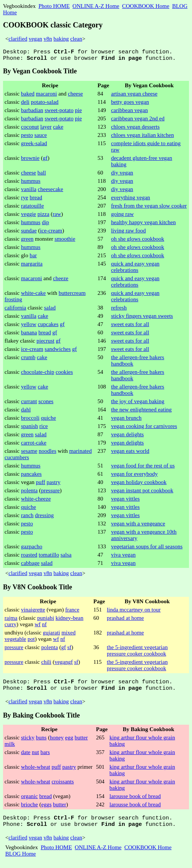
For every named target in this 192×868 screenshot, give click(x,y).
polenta (29, 493)
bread (36, 200)
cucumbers (17, 460)
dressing (44, 517)
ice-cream (51, 233)
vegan (35, 39)
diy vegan (122, 175)
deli (25, 104)
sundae (29, 233)
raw (57, 216)
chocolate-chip (38, 374)
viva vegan (123, 557)
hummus (31, 183)
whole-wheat (36, 771)
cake (58, 129)
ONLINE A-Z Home (96, 6)
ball (42, 175)
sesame (29, 453)
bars (45, 757)
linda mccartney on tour (134, 612)
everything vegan (131, 200)
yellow (29, 326)
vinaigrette (33, 612)
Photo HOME (54, 6)
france (72, 612)
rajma (11, 620)
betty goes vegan (130, 104)
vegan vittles (125, 501)
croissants (63, 786)
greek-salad (34, 146)
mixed (69, 635)
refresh (119, 310)
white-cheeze (36, 501)
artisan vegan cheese (134, 96)
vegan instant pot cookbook (142, 493)
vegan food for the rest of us (143, 468)
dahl (26, 412)
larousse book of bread (135, 801)
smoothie (65, 241)
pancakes (31, 476)
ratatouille (33, 208)
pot (31, 641)
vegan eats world (130, 453)
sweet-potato (59, 112)
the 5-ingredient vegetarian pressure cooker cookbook (137, 653)
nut (35, 757)
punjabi (46, 620)
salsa (66, 557)
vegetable (15, 641)
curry (11, 627)
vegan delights (127, 437)
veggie (29, 216)
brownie (30, 160)
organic (30, 801)
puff (40, 484)
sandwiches (58, 351)
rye (25, 200)
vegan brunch (126, 420)
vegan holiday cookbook (139, 484)
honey (57, 742)
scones (46, 404)
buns (41, 742)
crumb (28, 360)
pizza (43, 216)
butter (81, 742)
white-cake (34, 295)
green (27, 241)
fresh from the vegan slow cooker (149, 208)
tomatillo (49, 557)
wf (38, 627)
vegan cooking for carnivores (144, 428)
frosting (13, 302)
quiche (49, 420)
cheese (75, 96)
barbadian (32, 112)
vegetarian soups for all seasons (147, 549)
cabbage (30, 565)
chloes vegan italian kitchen (142, 137)
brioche (30, 809)
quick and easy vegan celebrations (135, 269)
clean (76, 39)
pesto (27, 137)
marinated (81, 453)
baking (61, 39)
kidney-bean (69, 620)
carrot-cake (34, 445)
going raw (122, 216)
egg (69, 742)
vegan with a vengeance (138, 526)
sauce (40, 137)
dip (45, 225)
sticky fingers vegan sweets (142, 318)
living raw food (128, 233)
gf (45, 160)
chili (46, 664)
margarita (32, 266)
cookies (64, 374)
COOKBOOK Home (146, 6)
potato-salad (45, 104)
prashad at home (125, 620)
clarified (18, 39)
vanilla (29, 191)
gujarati (52, 635)
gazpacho (32, 549)
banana (29, 335)
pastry (54, 484)
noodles (48, 453)
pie (78, 112)
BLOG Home (21, 860)
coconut (30, 129)
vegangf (64, 664)
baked (28, 96)
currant (29, 404)
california (15, 310)
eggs (46, 809)
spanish (30, 428)
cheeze (61, 281)
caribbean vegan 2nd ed (138, 121)
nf (45, 627)
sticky (28, 742)
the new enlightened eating (141, 412)
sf (69, 649)
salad (50, 310)
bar (33, 258)
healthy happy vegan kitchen (143, 225)
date (26, 757)
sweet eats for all (130, 326)
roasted (29, 557)
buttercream (72, 295)
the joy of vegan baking (138, 404)
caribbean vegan (130, 112)
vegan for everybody (134, 476)
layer (46, 129)
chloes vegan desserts (135, 129)
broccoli (30, 420)
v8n (48, 39)
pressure (50, 493)
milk (10, 748)
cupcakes (48, 326)
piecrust (45, 343)
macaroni (46, 96)
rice (43, 428)
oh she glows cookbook (138, 241)
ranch (27, 517)
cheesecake (50, 191)
